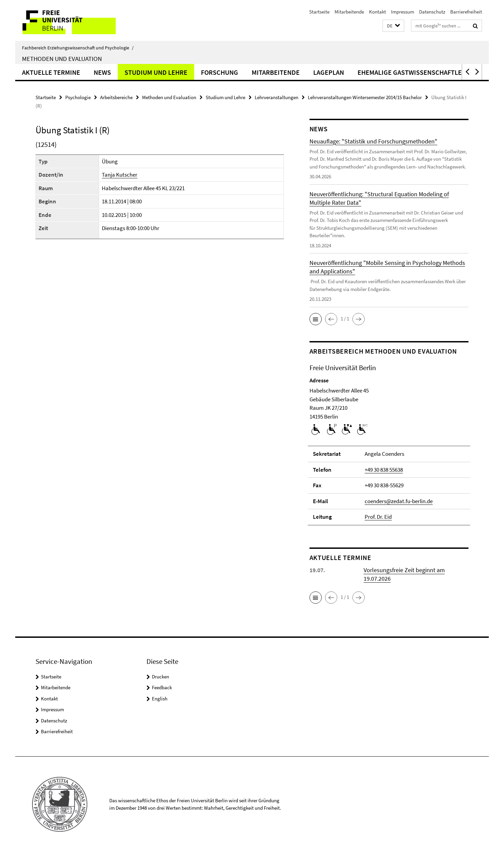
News (102, 72)
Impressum (403, 12)
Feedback (162, 687)
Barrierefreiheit (466, 12)
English (160, 699)
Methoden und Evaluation (62, 59)
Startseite (319, 12)
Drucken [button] (161, 677)
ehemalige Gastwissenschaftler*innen (423, 72)
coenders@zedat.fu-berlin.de (399, 501)
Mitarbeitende (349, 12)
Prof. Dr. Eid (378, 517)
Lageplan (329, 72)
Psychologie (78, 97)
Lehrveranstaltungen (277, 97)
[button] (393, 26)
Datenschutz (432, 12)
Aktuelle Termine (51, 72)
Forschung (220, 72)
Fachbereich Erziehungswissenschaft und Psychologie (78, 48)
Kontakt (377, 12)
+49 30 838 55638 (384, 470)
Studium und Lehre (156, 72)
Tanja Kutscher (120, 175)
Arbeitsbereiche (116, 97)
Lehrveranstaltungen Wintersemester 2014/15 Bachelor (365, 97)
